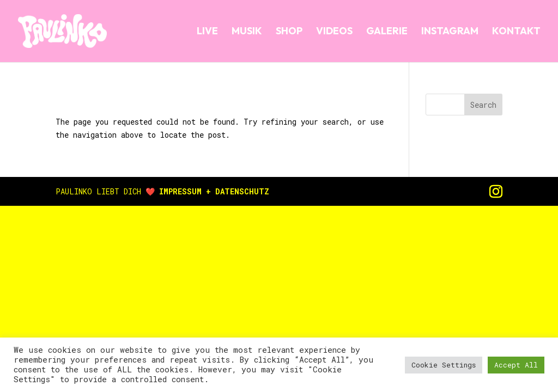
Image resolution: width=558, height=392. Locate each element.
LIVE (207, 32)
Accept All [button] (516, 365)
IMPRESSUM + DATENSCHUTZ (214, 191)
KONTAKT (516, 32)
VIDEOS (334, 32)
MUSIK (247, 32)
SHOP (289, 32)
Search (483, 105)
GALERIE (387, 32)
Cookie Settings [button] (444, 365)
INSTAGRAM (450, 32)
